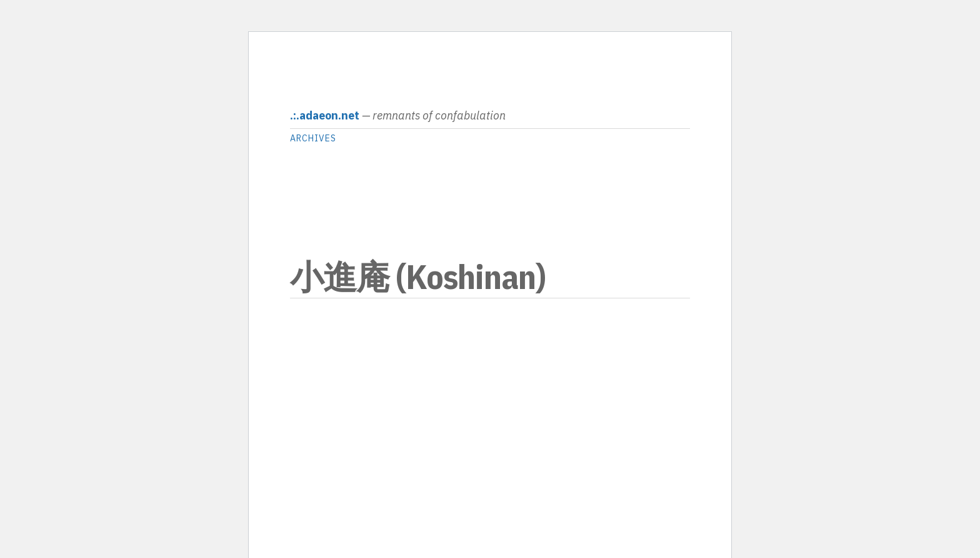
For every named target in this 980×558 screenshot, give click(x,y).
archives (313, 138)
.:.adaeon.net (325, 115)
